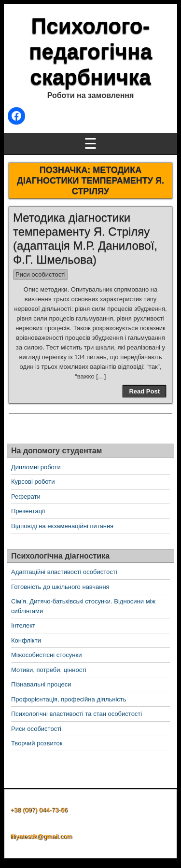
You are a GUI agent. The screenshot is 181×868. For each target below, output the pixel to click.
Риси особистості (41, 274)
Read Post (144, 391)
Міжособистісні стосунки (46, 655)
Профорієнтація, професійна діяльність (69, 699)
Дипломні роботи (36, 467)
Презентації (28, 511)
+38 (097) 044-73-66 (39, 810)
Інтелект (23, 625)
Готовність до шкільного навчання (60, 587)
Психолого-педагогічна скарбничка (90, 51)
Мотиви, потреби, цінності (49, 670)
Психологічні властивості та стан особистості (77, 714)
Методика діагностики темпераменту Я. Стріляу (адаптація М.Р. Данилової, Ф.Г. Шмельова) (85, 238)
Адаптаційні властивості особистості (64, 572)
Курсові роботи (33, 482)
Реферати (26, 497)
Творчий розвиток (37, 743)
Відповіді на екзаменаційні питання (62, 526)
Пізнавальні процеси (41, 684)
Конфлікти (26, 640)
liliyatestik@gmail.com (41, 836)
